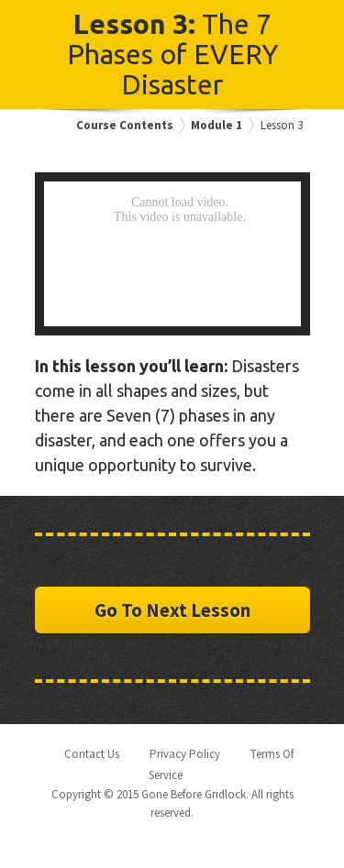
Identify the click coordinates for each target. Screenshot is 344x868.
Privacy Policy (185, 754)
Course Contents (125, 125)
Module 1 (216, 125)
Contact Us (92, 754)
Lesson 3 (282, 125)
